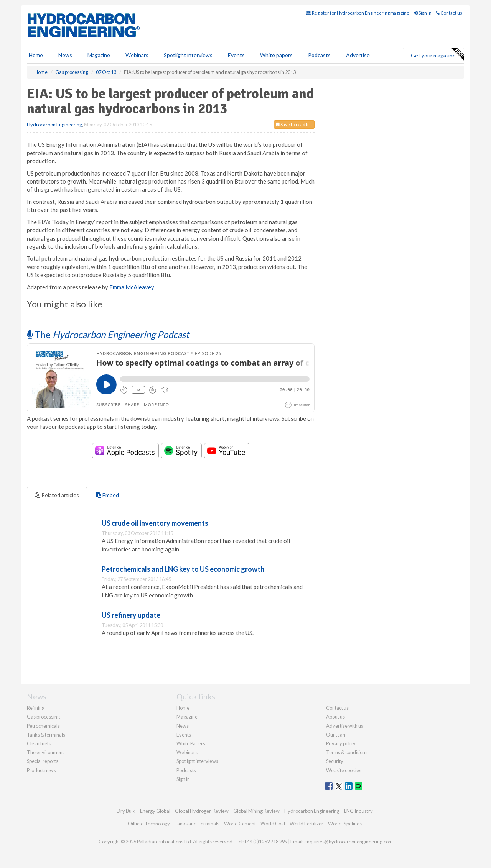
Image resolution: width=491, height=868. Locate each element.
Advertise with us (345, 726)
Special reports (43, 761)
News (183, 726)
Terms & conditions (347, 752)
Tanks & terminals (46, 735)
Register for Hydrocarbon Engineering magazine (358, 13)
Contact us (449, 13)
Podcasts (319, 55)
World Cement (240, 824)
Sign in (423, 13)
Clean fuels (39, 743)
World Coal (273, 824)
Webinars (137, 55)
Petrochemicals (43, 726)
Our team (336, 735)
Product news (41, 770)
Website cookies (344, 770)
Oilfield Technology (149, 824)
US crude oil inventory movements (155, 523)
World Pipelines (345, 824)
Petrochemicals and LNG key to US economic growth (183, 569)
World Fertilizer (306, 824)
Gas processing (43, 717)
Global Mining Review (256, 811)
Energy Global (155, 811)
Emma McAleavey (132, 287)
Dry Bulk (126, 811)
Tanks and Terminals (197, 824)
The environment (45, 752)
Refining (36, 708)
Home (36, 55)
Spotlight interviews (188, 55)
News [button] (65, 55)
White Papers (191, 743)
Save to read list (294, 124)
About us (335, 717)
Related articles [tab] (57, 495)
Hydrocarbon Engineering (54, 125)
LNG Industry (358, 811)
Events (236, 55)
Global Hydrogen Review (202, 811)
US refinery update (131, 615)
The (108, 334)
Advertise (358, 55)
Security (335, 761)
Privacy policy (341, 743)
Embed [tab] (107, 495)
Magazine (99, 55)
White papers (276, 55)
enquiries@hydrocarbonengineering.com (348, 842)
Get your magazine (437, 54)
